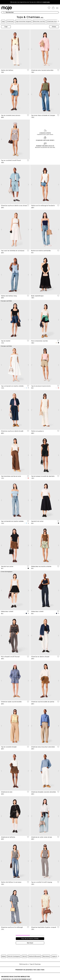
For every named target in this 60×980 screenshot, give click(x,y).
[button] (49, 8)
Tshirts (24, 956)
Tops (3, 21)
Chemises (10, 21)
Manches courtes (39, 21)
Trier (6, 27)
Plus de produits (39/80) (30, 939)
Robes (4, 956)
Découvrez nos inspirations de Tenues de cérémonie (30, 2)
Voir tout (30, 943)
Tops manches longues (23, 21)
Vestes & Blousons (35, 956)
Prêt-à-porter (24, 964)
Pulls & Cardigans (14, 956)
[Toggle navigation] (57, 8)
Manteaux (46, 956)
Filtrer (54, 27)
